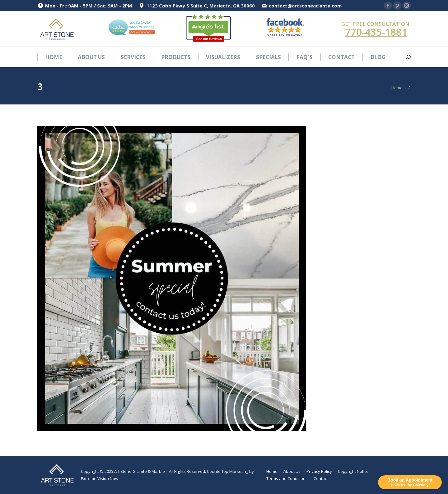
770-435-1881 (376, 32)
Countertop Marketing (228, 471)
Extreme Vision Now (100, 478)
